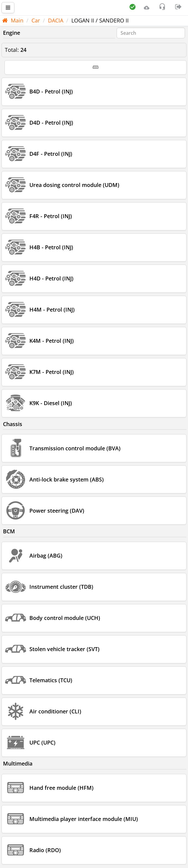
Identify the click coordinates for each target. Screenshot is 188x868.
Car (36, 20)
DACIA (56, 20)
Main (13, 20)
